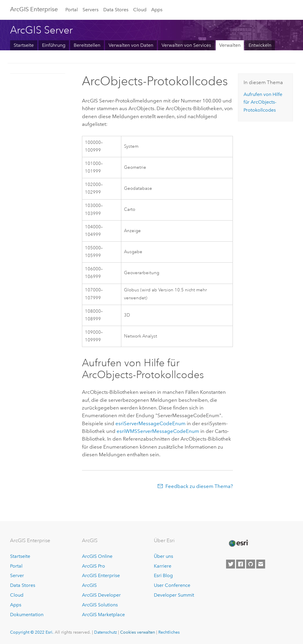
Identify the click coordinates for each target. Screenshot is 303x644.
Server (17, 575)
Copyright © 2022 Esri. (32, 632)
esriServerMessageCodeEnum (150, 423)
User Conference (172, 585)
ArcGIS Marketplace (103, 615)
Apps (157, 10)
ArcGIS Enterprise (34, 9)
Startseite (24, 45)
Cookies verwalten (138, 632)
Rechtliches (169, 632)
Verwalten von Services (186, 45)
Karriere (163, 566)
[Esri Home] (238, 543)
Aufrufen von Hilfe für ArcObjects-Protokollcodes (263, 102)
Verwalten (230, 45)
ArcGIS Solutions (100, 605)
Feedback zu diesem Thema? (199, 486)
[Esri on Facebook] (241, 564)
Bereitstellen (87, 45)
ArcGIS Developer (101, 595)
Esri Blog (163, 575)
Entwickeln (260, 45)
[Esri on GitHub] (251, 564)
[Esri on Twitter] (231, 564)
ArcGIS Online (97, 556)
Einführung (54, 45)
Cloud (140, 10)
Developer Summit (174, 595)
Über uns (163, 556)
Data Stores (116, 10)
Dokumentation (27, 615)
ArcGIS (89, 585)
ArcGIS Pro (94, 566)
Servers (91, 10)
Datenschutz (105, 632)
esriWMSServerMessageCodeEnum (158, 431)
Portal (72, 10)
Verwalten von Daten (131, 45)
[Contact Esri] (261, 564)
